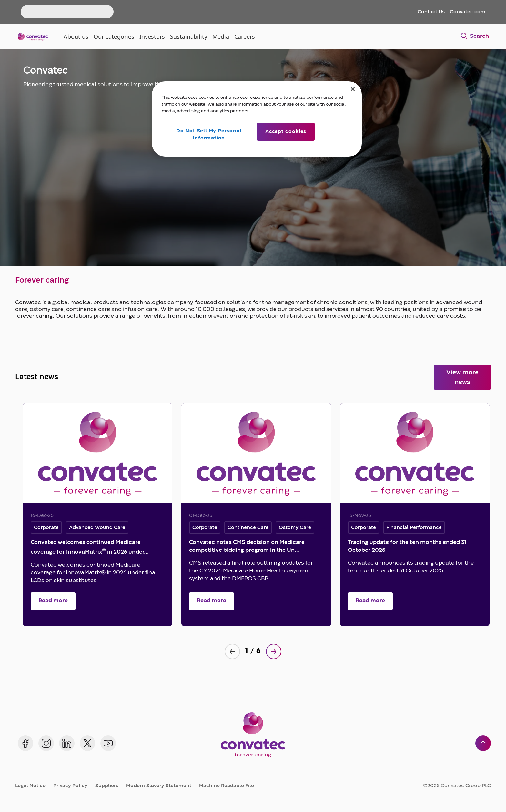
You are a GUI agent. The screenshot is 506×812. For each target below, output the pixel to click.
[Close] (353, 89)
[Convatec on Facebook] (25, 743)
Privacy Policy (70, 786)
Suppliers (107, 786)
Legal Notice (30, 786)
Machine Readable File (227, 786)
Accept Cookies (286, 132)
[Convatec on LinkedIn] (67, 743)
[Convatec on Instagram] (46, 743)
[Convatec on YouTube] (108, 743)
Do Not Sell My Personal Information (209, 135)
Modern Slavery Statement (159, 786)
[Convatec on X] (87, 743)
